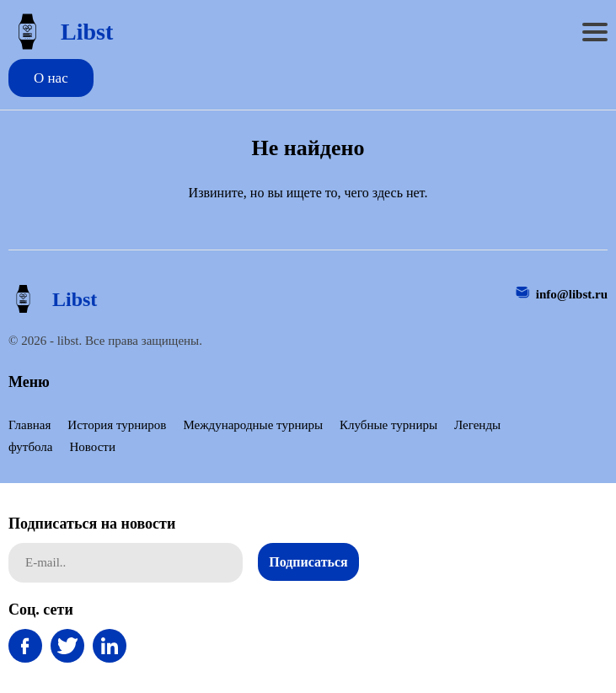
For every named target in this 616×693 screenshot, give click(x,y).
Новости (92, 447)
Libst (61, 32)
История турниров (117, 425)
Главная (29, 425)
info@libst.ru (572, 294)
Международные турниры (253, 425)
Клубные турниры (388, 425)
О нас (51, 78)
